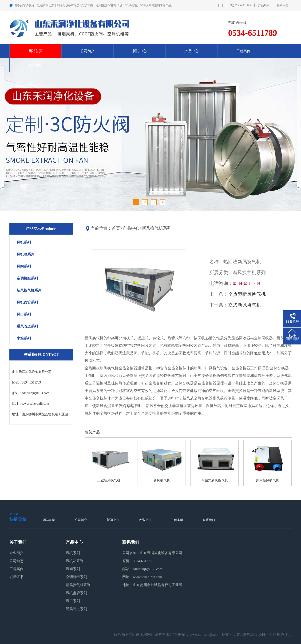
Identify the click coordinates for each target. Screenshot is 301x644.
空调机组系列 (27, 278)
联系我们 (282, 5)
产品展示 (264, 5)
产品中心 (191, 51)
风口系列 (24, 314)
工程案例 (243, 51)
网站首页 (36, 51)
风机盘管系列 (27, 302)
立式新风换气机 (245, 305)
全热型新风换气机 (247, 294)
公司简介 (87, 51)
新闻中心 (139, 51)
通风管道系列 (27, 326)
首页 (116, 228)
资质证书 (16, 577)
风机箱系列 (26, 254)
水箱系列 (24, 338)
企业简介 (16, 553)
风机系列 (24, 242)
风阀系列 (24, 266)
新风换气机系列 (29, 290)
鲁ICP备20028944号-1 (254, 634)
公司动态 (16, 561)
